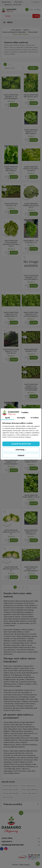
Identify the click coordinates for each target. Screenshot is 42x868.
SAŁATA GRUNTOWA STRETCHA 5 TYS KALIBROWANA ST (11, 314)
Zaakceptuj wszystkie (21, 444)
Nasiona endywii (8, 797)
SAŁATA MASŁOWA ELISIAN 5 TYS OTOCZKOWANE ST (11, 462)
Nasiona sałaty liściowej (28, 786)
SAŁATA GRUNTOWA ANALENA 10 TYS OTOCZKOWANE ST (11, 97)
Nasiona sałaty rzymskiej (11, 789)
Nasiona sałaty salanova (30, 793)
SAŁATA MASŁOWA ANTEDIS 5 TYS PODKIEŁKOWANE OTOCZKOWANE (31, 387)
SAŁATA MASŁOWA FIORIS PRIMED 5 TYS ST (31, 496)
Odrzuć (21, 456)
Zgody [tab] (7, 418)
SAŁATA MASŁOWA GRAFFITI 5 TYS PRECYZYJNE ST (31, 132)
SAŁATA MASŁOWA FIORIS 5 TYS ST (31, 461)
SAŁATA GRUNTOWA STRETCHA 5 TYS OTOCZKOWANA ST (31, 314)
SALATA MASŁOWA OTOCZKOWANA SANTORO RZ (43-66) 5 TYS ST (11, 243)
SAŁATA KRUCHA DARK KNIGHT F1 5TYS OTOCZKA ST (11, 351)
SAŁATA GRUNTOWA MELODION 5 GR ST (31, 96)
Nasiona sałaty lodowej (10, 786)
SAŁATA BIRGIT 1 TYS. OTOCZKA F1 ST (31, 242)
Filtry (33, 68)
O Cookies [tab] (35, 418)
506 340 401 (19, 2)
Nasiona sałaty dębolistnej (30, 789)
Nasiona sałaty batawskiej (11, 793)
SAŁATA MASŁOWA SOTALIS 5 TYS (11, 205)
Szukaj (36, 16)
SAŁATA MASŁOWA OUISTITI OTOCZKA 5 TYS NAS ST (31, 169)
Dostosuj (21, 450)
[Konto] (36, 2)
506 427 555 (17, 5)
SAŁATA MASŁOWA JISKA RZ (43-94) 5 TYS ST (11, 569)
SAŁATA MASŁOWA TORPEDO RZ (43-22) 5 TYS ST (31, 206)
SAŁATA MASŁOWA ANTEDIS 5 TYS (31, 350)
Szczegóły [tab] (21, 418)
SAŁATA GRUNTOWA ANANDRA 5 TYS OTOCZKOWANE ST (31, 277)
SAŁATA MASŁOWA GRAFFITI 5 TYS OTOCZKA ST (31, 532)
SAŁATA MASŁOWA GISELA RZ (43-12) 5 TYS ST (11, 532)
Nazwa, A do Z (15, 68)
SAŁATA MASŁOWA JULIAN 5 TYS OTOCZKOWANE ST (31, 569)
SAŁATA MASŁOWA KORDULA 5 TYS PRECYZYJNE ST (11, 169)
